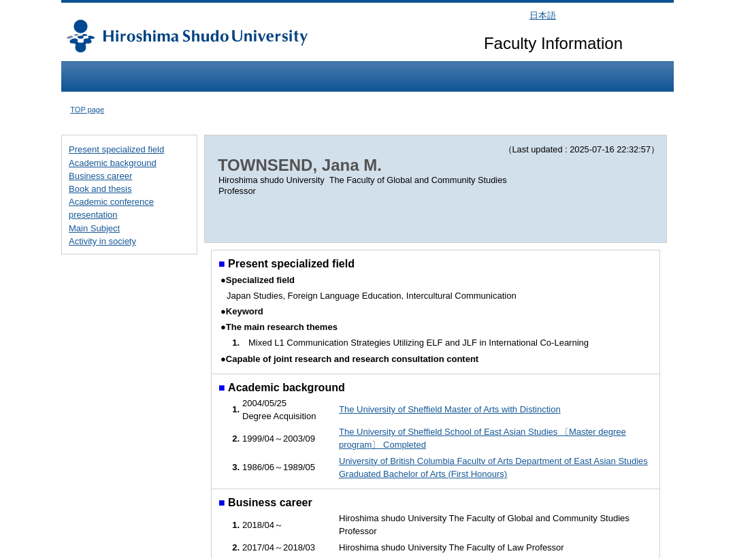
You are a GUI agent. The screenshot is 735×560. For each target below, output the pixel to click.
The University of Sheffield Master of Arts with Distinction (450, 409)
